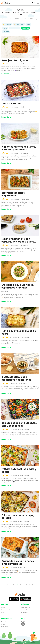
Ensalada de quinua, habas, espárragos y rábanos (18, 286)
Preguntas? (25, 612)
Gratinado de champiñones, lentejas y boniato (18, 562)
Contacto (4, 622)
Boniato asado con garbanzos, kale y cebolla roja (19, 424)
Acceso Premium (26, 610)
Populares (7, 24)
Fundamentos (15, 19)
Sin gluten (25, 28)
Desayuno (6, 32)
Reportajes (28, 19)
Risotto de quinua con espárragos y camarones (16, 378)
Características (26, 607)
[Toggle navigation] (35, 3)
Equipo (3, 607)
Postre (5, 28)
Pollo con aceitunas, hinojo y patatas (18, 517)
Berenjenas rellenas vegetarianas (13, 194)
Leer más (6, 74)
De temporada (19, 24)
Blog (3, 612)
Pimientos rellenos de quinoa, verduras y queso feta (19, 148)
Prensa (3, 624)
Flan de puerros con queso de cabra (19, 332)
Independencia (6, 610)
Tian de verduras (11, 104)
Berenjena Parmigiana (15, 60)
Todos (4, 19)
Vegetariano (14, 28)
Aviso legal (4, 627)
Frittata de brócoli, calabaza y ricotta (19, 470)
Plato (28, 24)
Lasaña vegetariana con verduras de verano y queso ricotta (18, 242)
